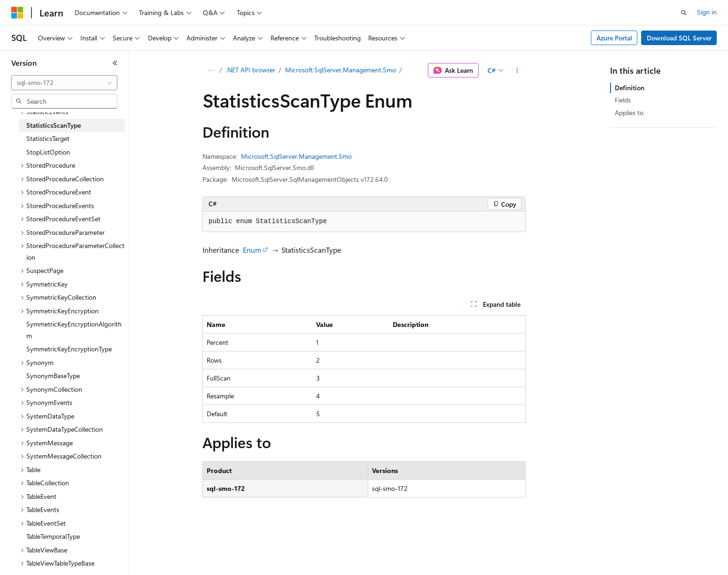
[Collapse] (115, 63)
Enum (252, 250)
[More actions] (517, 70)
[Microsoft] (17, 13)
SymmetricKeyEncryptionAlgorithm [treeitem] (74, 330)
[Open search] (684, 13)
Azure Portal (614, 38)
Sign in (707, 12)
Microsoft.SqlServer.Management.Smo (341, 70)
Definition (630, 88)
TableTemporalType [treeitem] (53, 536)
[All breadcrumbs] (211, 70)
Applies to (629, 113)
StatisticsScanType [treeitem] (54, 125)
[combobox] (64, 83)
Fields (623, 100)
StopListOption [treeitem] (48, 152)
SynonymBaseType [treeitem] (53, 376)
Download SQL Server (679, 38)
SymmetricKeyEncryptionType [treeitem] (69, 349)
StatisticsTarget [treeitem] (48, 138)
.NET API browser (251, 70)
